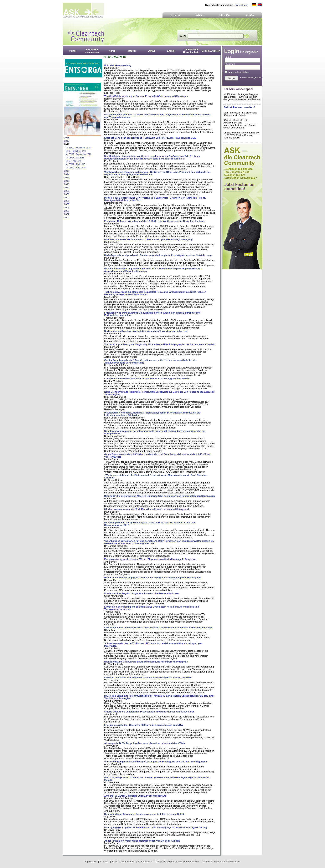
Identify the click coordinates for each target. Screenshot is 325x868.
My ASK (250, 15)
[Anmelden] (241, 5)
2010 (67, 188)
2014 (67, 174)
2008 (67, 194)
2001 (67, 218)
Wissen (200, 15)
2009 (67, 191)
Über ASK (225, 15)
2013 (67, 178)
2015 (67, 171)
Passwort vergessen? (251, 77)
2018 (67, 138)
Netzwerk (175, 15)
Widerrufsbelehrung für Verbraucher (222, 862)
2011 (67, 184)
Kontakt (104, 862)
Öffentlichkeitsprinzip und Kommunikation (177, 862)
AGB (114, 862)
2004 (67, 208)
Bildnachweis (145, 862)
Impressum (91, 862)
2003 (67, 211)
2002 (67, 214)
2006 (67, 201)
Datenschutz (127, 862)
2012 (67, 181)
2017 (67, 141)
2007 (67, 198)
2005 (67, 204)
